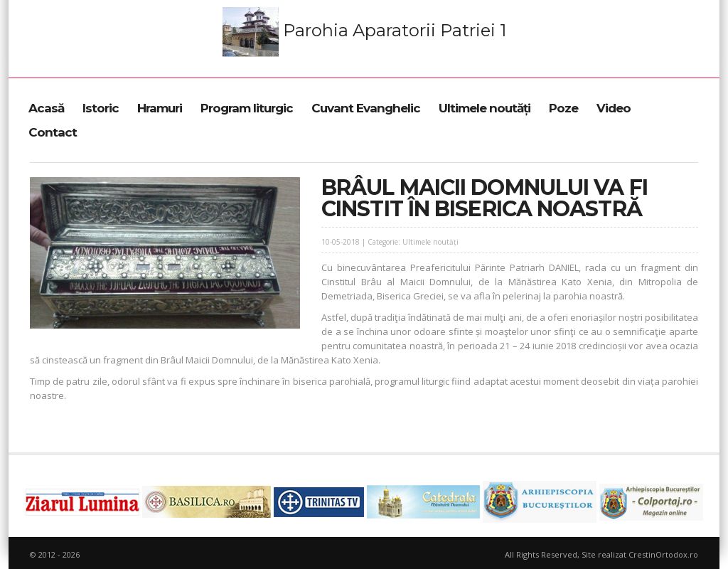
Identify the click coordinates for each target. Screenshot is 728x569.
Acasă (46, 108)
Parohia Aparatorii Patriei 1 (364, 32)
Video (614, 108)
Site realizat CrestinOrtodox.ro (640, 554)
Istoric (101, 108)
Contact (53, 132)
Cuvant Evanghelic (366, 108)
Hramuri (160, 108)
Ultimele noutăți (485, 108)
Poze (563, 108)
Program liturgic (247, 108)
